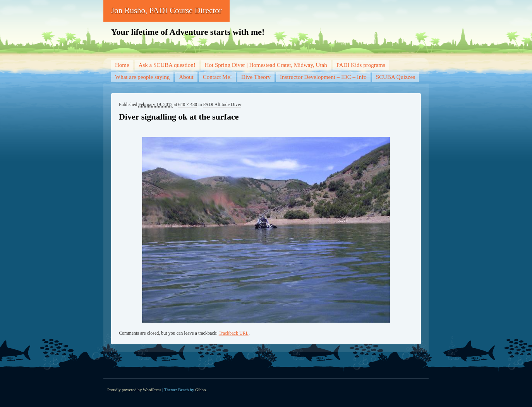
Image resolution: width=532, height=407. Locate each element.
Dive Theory (256, 77)
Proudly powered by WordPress (134, 390)
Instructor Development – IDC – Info (323, 77)
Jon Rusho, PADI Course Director (166, 10)
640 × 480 (188, 104)
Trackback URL (234, 333)
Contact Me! (217, 77)
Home (122, 65)
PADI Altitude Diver (222, 104)
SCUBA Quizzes (396, 77)
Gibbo (201, 390)
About (186, 77)
